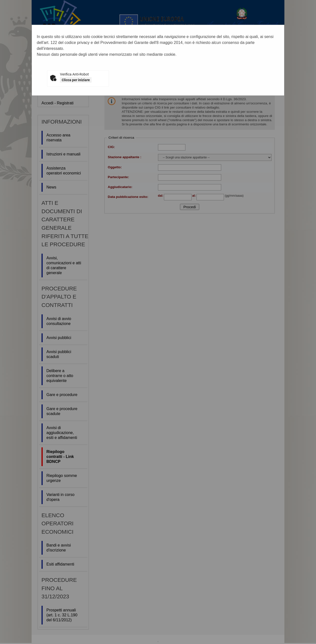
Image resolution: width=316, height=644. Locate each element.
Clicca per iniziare (76, 80)
